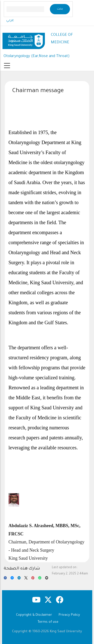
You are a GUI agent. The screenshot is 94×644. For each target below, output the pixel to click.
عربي (10, 21)
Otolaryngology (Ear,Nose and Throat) (37, 56)
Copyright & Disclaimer (34, 615)
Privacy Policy (69, 615)
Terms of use (48, 622)
